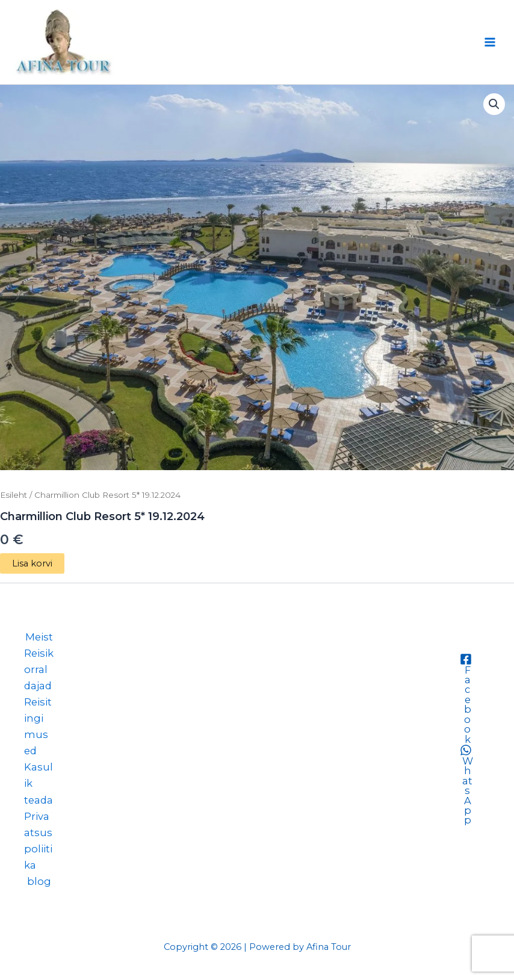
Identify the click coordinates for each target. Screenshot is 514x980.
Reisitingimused (38, 726)
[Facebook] (466, 699)
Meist (39, 637)
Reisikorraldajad (39, 669)
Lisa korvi (32, 563)
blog (39, 881)
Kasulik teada (39, 783)
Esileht (14, 495)
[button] (494, 104)
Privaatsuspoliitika (38, 841)
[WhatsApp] (466, 785)
